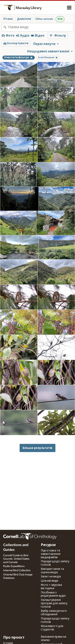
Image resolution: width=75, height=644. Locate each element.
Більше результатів (37, 448)
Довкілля (24, 19)
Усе (60, 19)
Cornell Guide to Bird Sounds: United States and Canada (16, 559)
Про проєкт (14, 638)
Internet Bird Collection (17, 570)
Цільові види (49, 581)
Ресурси (48, 545)
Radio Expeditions (14, 566)
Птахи (8, 19)
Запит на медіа (51, 577)
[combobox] (41, 27)
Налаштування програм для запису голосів (54, 603)
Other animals (44, 19)
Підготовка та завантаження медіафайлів (51, 554)
